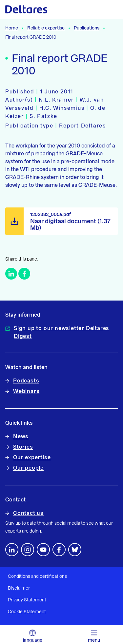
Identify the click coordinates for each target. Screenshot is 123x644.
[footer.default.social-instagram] (28, 550)
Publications (87, 28)
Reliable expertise (46, 28)
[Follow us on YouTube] (43, 550)
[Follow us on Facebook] (59, 550)
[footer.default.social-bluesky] (75, 550)
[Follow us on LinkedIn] (12, 550)
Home (12, 28)
